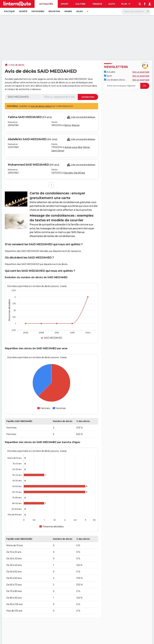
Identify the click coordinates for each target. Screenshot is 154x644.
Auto (112, 4)
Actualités (46, 4)
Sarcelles (69, 173)
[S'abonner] (127, 86)
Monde (68, 11)
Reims (68, 125)
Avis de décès (17, 65)
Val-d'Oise (79, 173)
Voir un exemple (141, 72)
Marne (76, 125)
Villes (79, 11)
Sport (65, 4)
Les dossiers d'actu (115, 80)
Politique (9, 11)
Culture (80, 4)
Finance (97, 4)
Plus (126, 4)
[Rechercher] (136, 11)
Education (54, 11)
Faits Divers (38, 11)
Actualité (110, 72)
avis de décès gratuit (41, 106)
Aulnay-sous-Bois (73, 147)
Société (23, 11)
